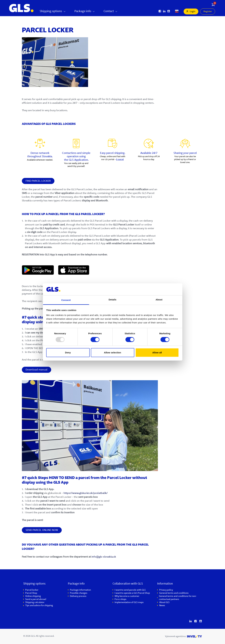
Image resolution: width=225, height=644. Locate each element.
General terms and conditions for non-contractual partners (178, 598)
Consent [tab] (66, 300)
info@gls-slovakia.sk (104, 557)
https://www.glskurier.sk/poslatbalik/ (86, 493)
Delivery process (78, 596)
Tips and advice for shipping (39, 606)
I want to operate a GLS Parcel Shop (132, 593)
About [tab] (159, 300)
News (162, 606)
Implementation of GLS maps (129, 603)
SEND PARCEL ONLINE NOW (42, 530)
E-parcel (120, 160)
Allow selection (112, 353)
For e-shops (120, 599)
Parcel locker (32, 590)
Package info (85, 11)
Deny (68, 353)
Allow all (157, 353)
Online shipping (33, 596)
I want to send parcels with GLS (130, 590)
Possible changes (79, 593)
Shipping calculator (35, 603)
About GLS (164, 603)
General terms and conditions (174, 593)
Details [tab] (113, 300)
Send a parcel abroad (36, 599)
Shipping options (53, 11)
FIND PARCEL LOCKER (38, 181)
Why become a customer (127, 596)
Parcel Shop (31, 593)
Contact (111, 11)
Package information (80, 590)
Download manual (37, 370)
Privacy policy (166, 590)
